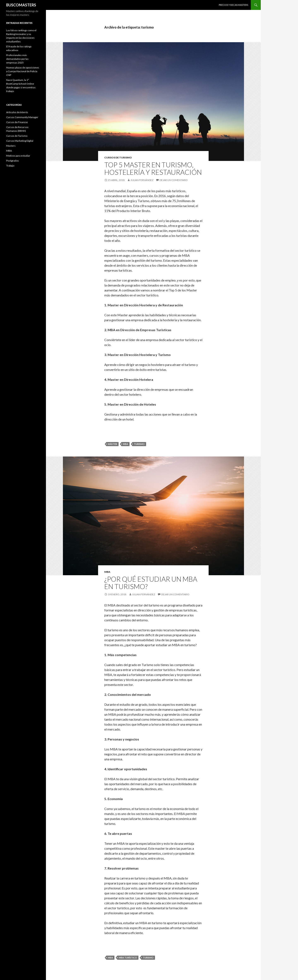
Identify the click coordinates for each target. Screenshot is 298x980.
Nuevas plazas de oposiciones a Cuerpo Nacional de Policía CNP (23, 71)
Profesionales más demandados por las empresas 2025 (17, 59)
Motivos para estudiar (18, 156)
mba (126, 444)
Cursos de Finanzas (17, 122)
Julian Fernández (142, 180)
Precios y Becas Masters (233, 5)
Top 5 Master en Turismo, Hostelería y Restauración (153, 168)
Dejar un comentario (174, 180)
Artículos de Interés (17, 112)
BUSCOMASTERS (21, 5)
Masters (11, 146)
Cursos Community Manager (22, 117)
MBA (107, 572)
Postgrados (13, 161)
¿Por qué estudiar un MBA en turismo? (151, 583)
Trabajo (10, 166)
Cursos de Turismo (118, 158)
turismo (139, 444)
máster (112, 444)
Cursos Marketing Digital (20, 141)
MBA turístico (128, 958)
